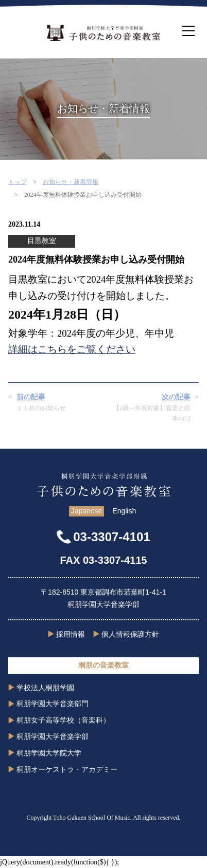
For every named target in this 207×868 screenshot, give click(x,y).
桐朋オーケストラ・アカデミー (67, 769)
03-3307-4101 (111, 537)
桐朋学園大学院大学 (49, 753)
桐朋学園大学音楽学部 (53, 736)
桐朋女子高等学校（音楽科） (63, 720)
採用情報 (71, 634)
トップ (18, 182)
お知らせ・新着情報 (71, 182)
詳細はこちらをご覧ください (72, 349)
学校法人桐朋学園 (45, 688)
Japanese (87, 511)
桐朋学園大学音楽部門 (53, 704)
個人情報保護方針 (130, 634)
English (124, 511)
